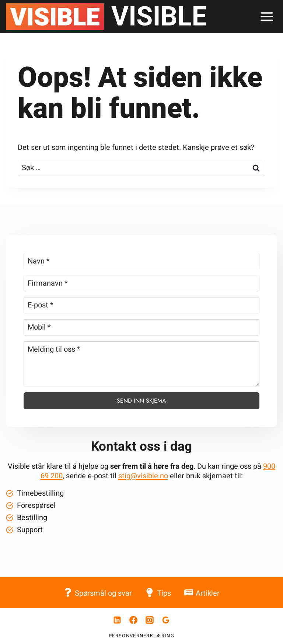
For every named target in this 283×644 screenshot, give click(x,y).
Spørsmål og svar (98, 593)
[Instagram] (150, 620)
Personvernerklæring (141, 636)
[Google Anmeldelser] (166, 620)
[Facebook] (133, 620)
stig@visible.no (143, 476)
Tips (158, 593)
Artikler (202, 593)
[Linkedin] (117, 620)
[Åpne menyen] (267, 16)
